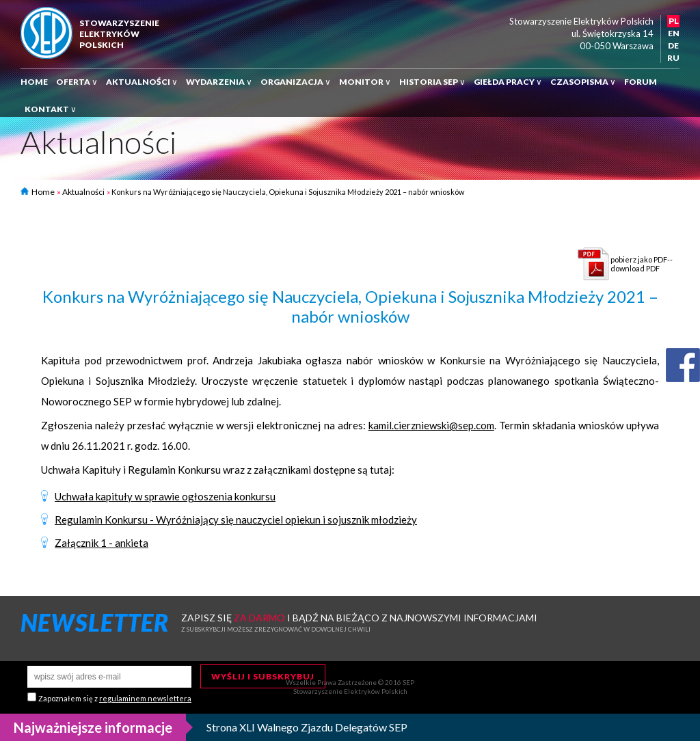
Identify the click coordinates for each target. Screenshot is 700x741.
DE (673, 45)
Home (34, 82)
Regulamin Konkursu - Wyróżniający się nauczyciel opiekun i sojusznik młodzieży (236, 520)
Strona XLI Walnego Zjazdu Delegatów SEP (307, 727)
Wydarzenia (219, 82)
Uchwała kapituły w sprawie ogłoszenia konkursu (165, 496)
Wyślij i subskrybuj (263, 676)
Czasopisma (583, 82)
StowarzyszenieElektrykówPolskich (119, 34)
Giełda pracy (508, 82)
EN (674, 33)
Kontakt (51, 109)
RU (673, 58)
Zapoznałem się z (115, 698)
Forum (641, 82)
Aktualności (142, 82)
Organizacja (296, 82)
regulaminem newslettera (145, 698)
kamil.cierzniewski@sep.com (431, 425)
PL (674, 21)
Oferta (77, 82)
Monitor (365, 82)
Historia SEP (432, 82)
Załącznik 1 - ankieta (102, 543)
